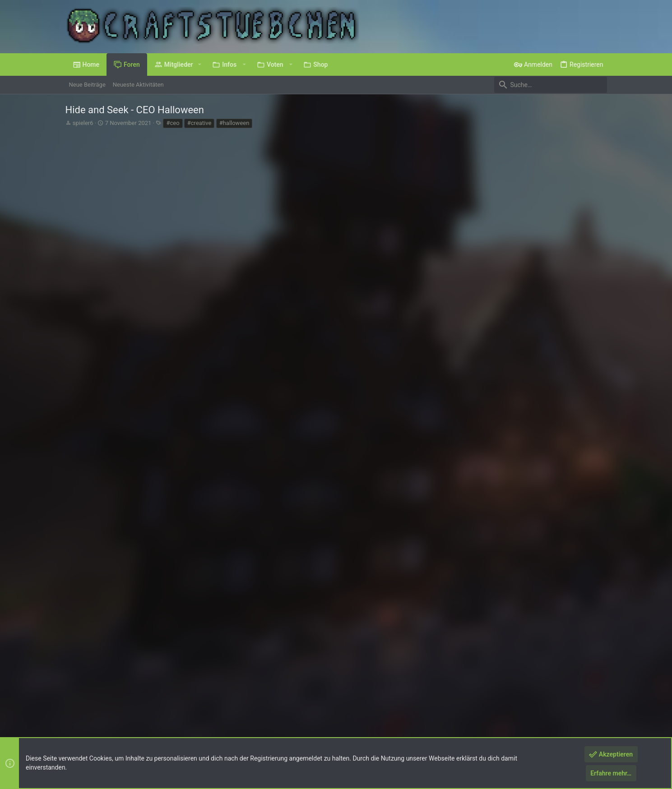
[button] (200, 65)
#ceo (173, 123)
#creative (199, 123)
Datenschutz (505, 716)
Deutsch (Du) (89, 716)
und (181, 610)
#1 (599, 169)
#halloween (234, 123)
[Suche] (551, 85)
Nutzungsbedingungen (453, 716)
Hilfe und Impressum (553, 716)
